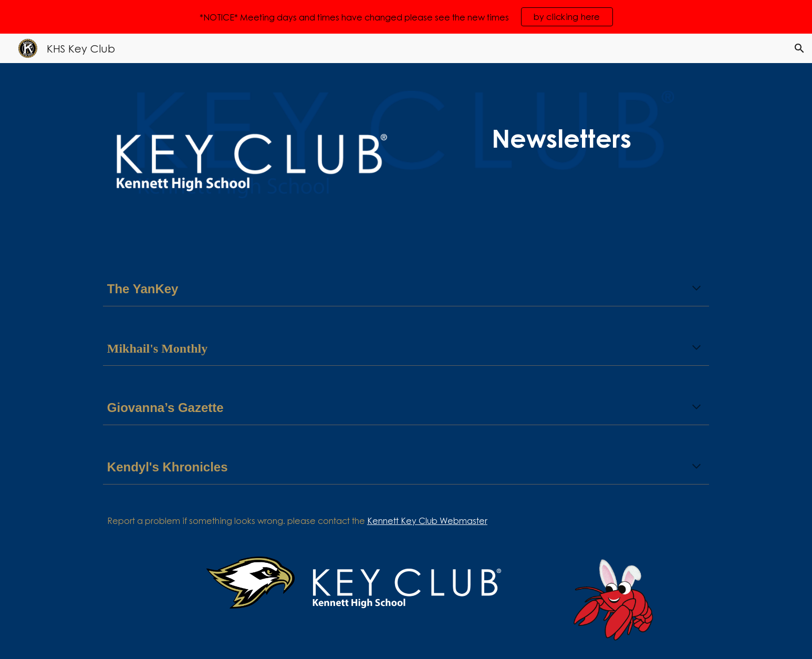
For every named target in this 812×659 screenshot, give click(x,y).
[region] (406, 17)
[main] (561, 138)
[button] (799, 48)
